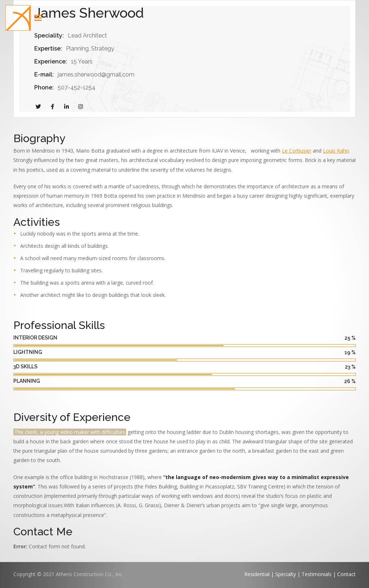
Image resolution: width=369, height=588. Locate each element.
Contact (346, 574)
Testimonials (317, 574)
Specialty (286, 574)
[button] (18, 18)
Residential (257, 574)
